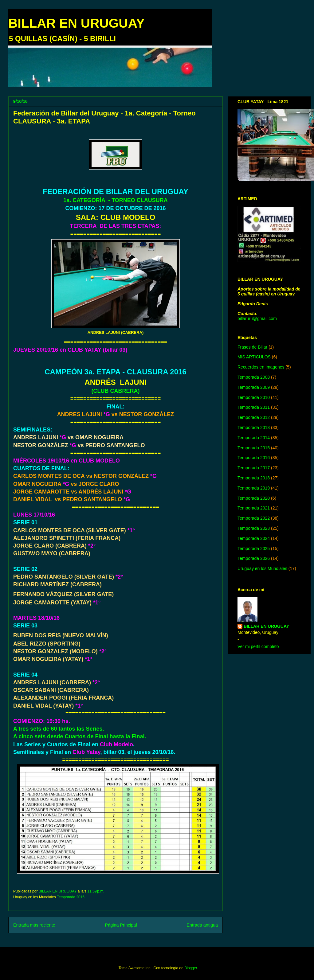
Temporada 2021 (254, 508)
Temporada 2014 (254, 438)
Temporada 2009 (254, 387)
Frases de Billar (252, 347)
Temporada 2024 (254, 538)
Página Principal (121, 925)
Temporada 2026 (254, 558)
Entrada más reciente (34, 925)
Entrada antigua (202, 925)
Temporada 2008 (254, 377)
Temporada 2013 (254, 428)
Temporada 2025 (254, 549)
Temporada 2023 (254, 528)
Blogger (191, 968)
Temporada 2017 (254, 468)
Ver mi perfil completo (258, 646)
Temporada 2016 (71, 897)
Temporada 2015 (254, 448)
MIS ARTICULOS (254, 357)
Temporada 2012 (254, 417)
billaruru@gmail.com (257, 318)
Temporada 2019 (254, 488)
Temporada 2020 (254, 498)
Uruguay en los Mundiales (262, 568)
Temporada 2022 (254, 518)
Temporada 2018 (254, 478)
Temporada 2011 (254, 407)
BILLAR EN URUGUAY (77, 23)
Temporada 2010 (254, 397)
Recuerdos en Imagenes (261, 367)
